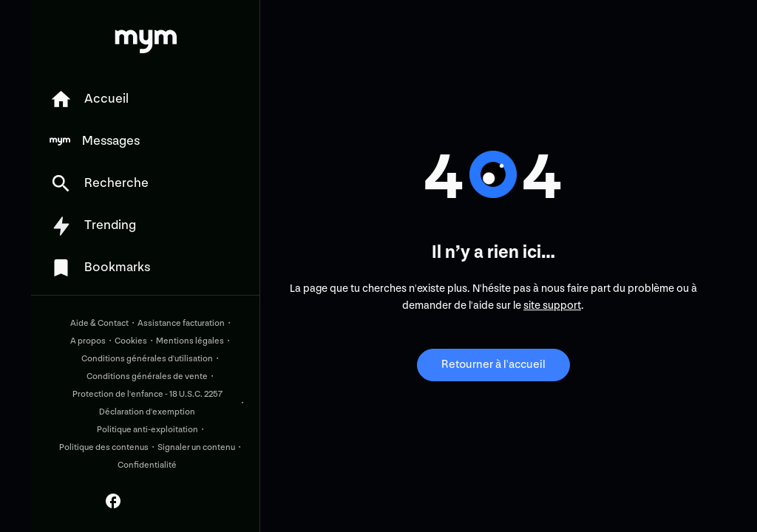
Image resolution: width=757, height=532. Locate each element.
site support (552, 306)
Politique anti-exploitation (147, 430)
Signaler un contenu (196, 447)
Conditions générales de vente (147, 376)
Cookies (131, 341)
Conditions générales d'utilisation (147, 359)
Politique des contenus (104, 447)
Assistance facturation (181, 323)
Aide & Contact (99, 323)
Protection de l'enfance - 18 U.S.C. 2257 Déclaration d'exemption (147, 403)
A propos (88, 341)
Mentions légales (190, 341)
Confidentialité (147, 465)
